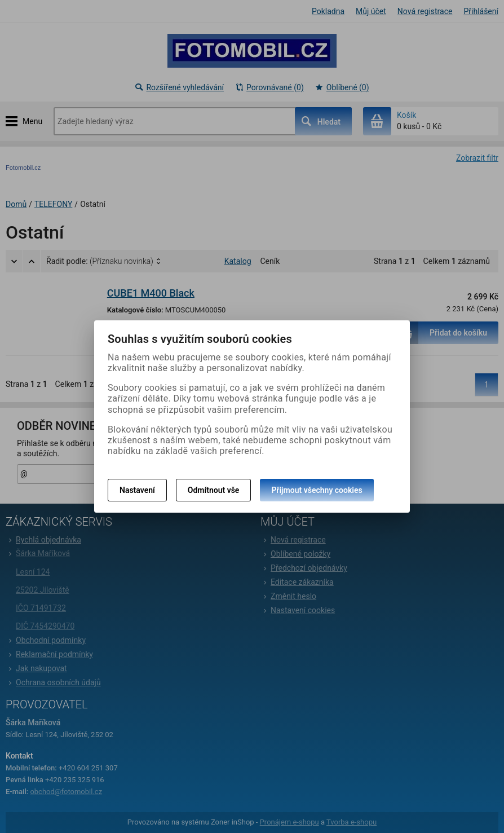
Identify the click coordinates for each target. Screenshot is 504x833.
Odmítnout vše (214, 490)
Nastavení (137, 490)
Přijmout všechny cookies (317, 490)
